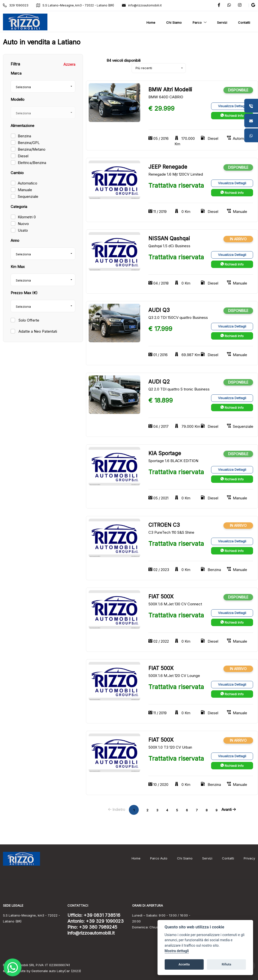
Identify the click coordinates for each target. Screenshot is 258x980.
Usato (23, 230)
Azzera (69, 64)
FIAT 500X (161, 597)
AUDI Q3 (159, 310)
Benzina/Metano (32, 149)
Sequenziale (28, 196)
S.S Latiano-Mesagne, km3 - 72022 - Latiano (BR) (75, 5)
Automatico (28, 183)
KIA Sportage (165, 453)
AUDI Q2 (159, 382)
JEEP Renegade (168, 167)
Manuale (25, 190)
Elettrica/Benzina (32, 163)
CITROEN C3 (164, 525)
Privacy (249, 858)
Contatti (228, 858)
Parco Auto (159, 858)
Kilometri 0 (27, 217)
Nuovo (23, 224)
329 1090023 (16, 5)
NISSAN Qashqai (169, 238)
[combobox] (43, 86)
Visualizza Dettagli (232, 106)
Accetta (184, 964)
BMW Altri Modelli (170, 90)
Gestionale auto (44, 971)
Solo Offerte (28, 320)
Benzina (24, 136)
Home (136, 858)
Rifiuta (226, 964)
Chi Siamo (185, 858)
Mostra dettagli (177, 951)
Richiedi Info (232, 116)
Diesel (23, 156)
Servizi (207, 858)
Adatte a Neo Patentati (37, 331)
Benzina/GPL (29, 143)
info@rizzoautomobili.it (142, 5)
